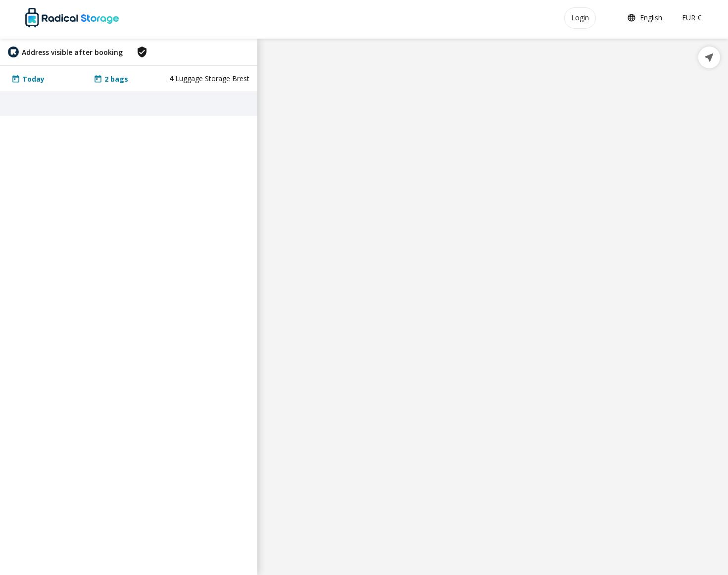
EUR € (692, 18)
